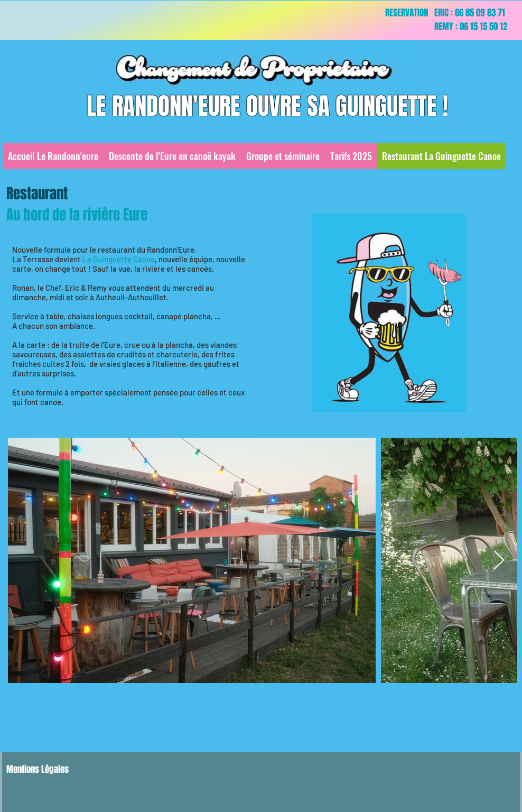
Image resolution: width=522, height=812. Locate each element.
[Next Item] (499, 561)
